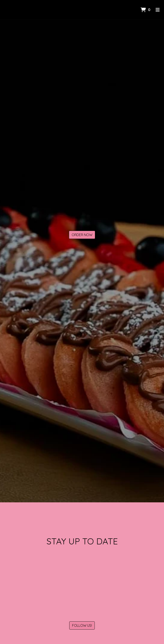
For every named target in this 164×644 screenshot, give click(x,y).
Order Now (82, 235)
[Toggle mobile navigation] (158, 10)
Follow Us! (82, 625)
